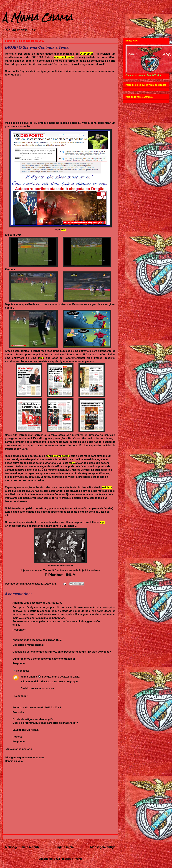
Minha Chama (29, 677)
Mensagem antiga (103, 847)
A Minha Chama (38, 17)
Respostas (23, 671)
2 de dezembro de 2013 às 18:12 (61, 677)
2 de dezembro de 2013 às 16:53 (43, 640)
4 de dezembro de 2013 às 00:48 (42, 708)
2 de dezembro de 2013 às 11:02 (43, 603)
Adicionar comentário (19, 749)
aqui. (63, 230)
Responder (19, 630)
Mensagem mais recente (22, 847)
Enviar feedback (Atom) (68, 859)
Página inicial (65, 847)
